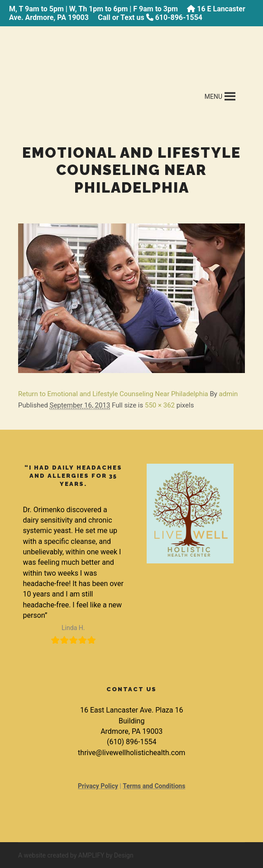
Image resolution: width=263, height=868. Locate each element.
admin (229, 394)
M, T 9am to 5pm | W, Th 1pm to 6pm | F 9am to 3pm (93, 9)
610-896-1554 (179, 17)
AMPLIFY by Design (106, 855)
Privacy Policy (98, 786)
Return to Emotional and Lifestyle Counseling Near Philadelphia (113, 394)
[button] (213, 97)
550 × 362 (160, 405)
